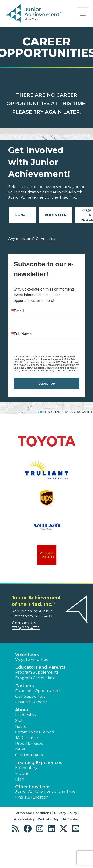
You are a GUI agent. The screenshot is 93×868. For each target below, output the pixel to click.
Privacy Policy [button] (66, 813)
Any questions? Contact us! (32, 239)
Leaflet (41, 412)
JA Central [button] (71, 819)
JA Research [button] (27, 738)
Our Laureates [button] (29, 755)
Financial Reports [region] (31, 702)
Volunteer (55, 215)
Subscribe (46, 383)
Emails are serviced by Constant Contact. (52, 371)
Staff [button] (20, 721)
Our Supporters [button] (30, 696)
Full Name (23, 334)
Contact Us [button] (24, 623)
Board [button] (21, 726)
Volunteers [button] (27, 655)
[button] (16, 829)
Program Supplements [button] (37, 672)
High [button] (20, 779)
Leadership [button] (25, 715)
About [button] (22, 710)
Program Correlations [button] (35, 678)
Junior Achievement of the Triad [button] (45, 791)
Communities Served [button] (35, 732)
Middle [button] (22, 773)
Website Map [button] (49, 819)
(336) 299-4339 (26, 628)
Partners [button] (25, 686)
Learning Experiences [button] (39, 763)
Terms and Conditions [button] (33, 813)
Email (19, 311)
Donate (23, 215)
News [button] (20, 749)
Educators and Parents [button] (40, 667)
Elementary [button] (26, 768)
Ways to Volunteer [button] (33, 660)
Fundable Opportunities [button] (38, 691)
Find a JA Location (32, 797)
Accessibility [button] (24, 819)
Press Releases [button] (29, 744)
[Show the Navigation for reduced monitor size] (83, 14)
